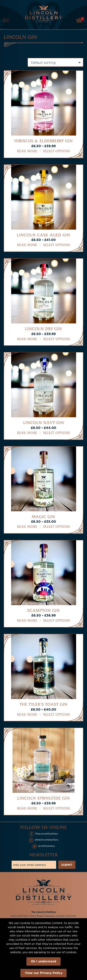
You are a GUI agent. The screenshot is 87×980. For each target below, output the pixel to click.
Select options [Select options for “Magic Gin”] (57, 527)
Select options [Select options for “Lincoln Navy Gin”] (57, 433)
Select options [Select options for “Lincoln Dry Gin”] (57, 339)
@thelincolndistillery (44, 840)
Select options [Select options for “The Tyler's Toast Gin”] (57, 715)
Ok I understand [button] (43, 961)
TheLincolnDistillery (44, 834)
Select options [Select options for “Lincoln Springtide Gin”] (57, 808)
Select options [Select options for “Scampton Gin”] (57, 621)
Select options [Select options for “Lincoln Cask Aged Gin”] (57, 245)
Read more (27, 151)
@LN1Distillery (44, 846)
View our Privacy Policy (44, 973)
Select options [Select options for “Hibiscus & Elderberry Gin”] (57, 151)
